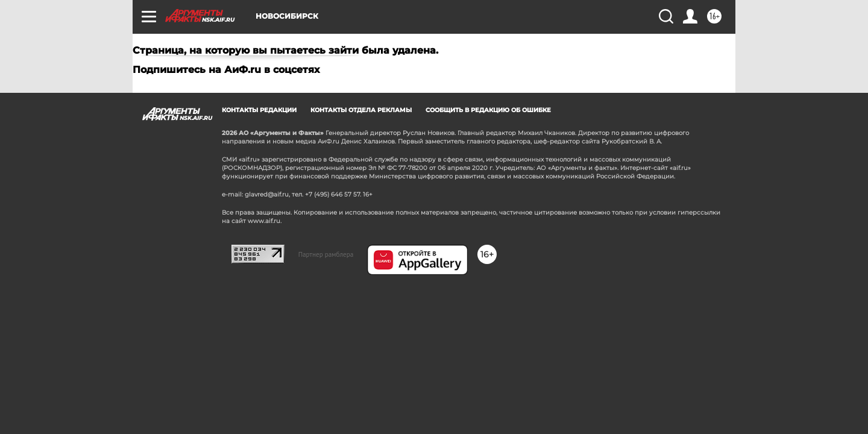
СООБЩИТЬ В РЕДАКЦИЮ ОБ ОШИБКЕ (488, 110)
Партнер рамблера (326, 254)
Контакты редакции (259, 110)
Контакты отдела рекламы (361, 110)
